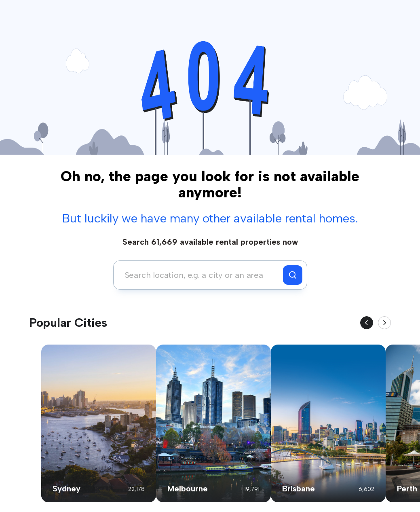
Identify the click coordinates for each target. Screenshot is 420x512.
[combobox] (200, 275)
